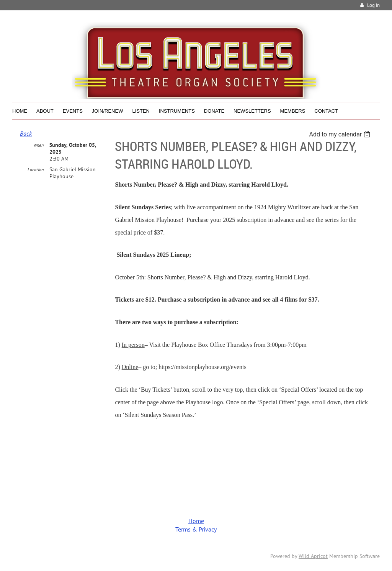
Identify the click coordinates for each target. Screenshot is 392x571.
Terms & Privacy (196, 529)
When (38, 145)
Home (196, 521)
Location (36, 170)
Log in (373, 5)
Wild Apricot (313, 556)
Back (26, 133)
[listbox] (341, 134)
